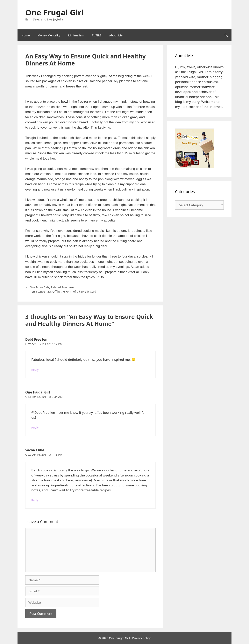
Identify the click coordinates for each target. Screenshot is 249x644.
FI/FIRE (97, 35)
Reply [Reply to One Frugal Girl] (35, 427)
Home (26, 35)
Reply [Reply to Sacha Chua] (35, 500)
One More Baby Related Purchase (52, 287)
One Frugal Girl (54, 12)
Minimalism (76, 35)
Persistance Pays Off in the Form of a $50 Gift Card (63, 292)
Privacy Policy (142, 638)
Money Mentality (49, 35)
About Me (116, 35)
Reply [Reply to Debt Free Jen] (35, 370)
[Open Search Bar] (226, 35)
